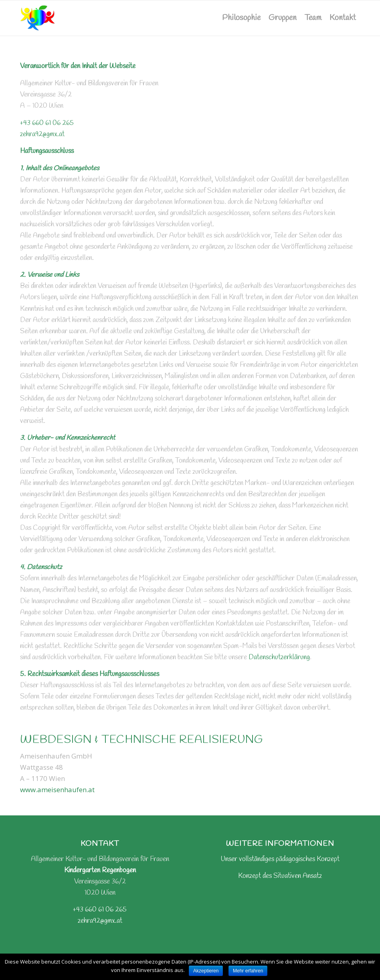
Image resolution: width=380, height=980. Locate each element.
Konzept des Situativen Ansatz (280, 876)
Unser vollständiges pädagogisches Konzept (280, 859)
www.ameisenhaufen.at (57, 790)
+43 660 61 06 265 (47, 123)
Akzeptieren (206, 971)
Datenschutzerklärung (279, 657)
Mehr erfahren (248, 971)
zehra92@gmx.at (42, 134)
